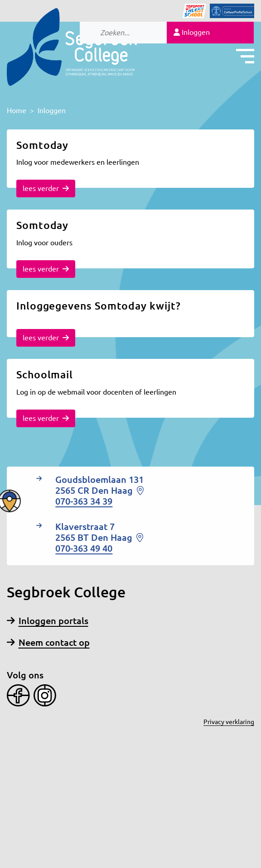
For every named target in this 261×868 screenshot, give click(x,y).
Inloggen (192, 32)
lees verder (46, 188)
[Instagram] (43, 695)
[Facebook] (18, 695)
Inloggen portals (48, 621)
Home (17, 110)
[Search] (136, 33)
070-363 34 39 (84, 501)
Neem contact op (48, 642)
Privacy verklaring (229, 722)
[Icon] (189, 11)
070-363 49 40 (84, 548)
